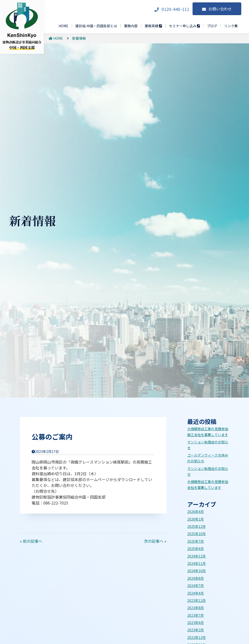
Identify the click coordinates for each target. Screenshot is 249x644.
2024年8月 (196, 578)
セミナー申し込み (184, 26)
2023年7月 (196, 615)
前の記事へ (33, 541)
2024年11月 (196, 563)
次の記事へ (154, 541)
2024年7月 (196, 586)
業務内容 (131, 26)
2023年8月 (196, 608)
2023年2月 (196, 630)
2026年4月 (196, 512)
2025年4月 (196, 549)
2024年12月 (196, 556)
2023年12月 (196, 600)
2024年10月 (196, 571)
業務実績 (153, 26)
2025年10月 (196, 534)
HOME (63, 26)
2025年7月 (196, 541)
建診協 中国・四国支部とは (96, 26)
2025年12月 (196, 526)
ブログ (212, 26)
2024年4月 (196, 593)
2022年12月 (196, 637)
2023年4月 (196, 623)
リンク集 (231, 26)
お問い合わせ (220, 9)
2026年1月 (196, 519)
